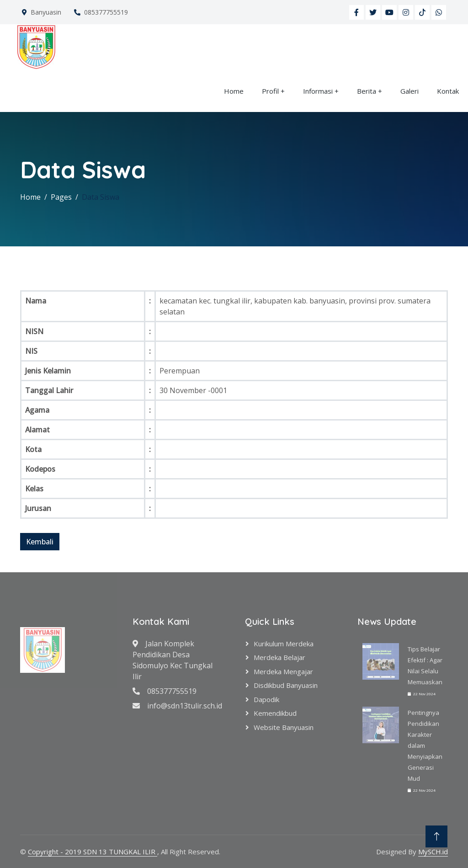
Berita (367, 91)
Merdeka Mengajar (283, 671)
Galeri (409, 91)
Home (234, 91)
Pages (61, 197)
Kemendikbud (275, 713)
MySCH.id (433, 852)
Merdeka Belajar (279, 657)
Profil (270, 91)
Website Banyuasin (284, 727)
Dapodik (266, 699)
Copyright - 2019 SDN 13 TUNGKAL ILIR (93, 852)
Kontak (448, 91)
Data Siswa (101, 197)
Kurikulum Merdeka (284, 644)
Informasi (318, 91)
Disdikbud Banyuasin (286, 685)
